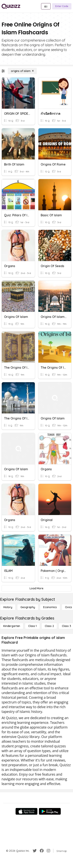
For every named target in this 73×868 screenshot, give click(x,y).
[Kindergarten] (12, 626)
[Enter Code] (62, 6)
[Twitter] (35, 851)
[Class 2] (49, 626)
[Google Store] (50, 811)
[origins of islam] (22, 71)
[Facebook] (42, 851)
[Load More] (36, 588)
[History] (8, 607)
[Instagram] (48, 851)
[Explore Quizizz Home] (11, 6)
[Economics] (50, 607)
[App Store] (26, 811)
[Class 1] (32, 626)
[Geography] (28, 607)
